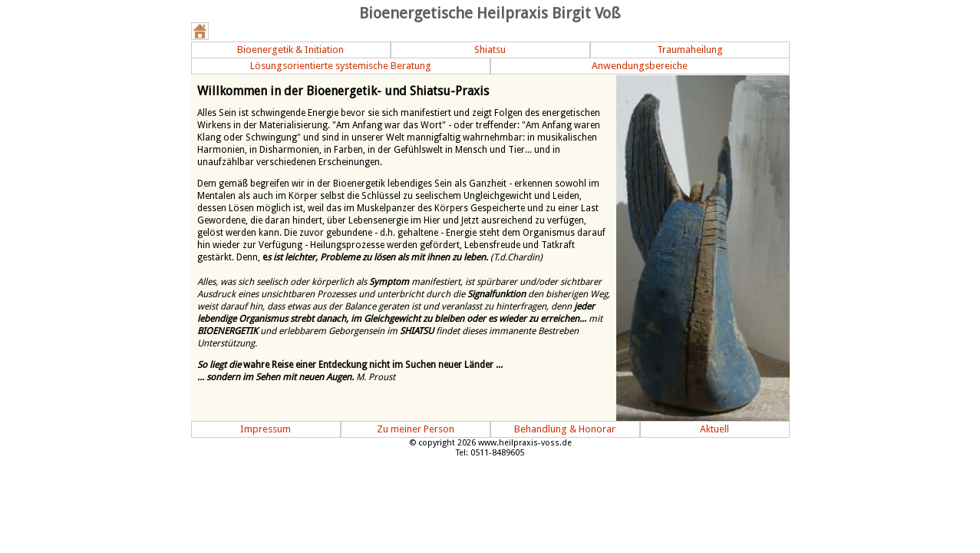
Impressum (266, 429)
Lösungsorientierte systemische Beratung (341, 66)
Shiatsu (490, 50)
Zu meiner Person (416, 429)
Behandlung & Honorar (565, 429)
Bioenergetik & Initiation (290, 50)
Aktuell (714, 429)
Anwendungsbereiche (640, 66)
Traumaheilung (690, 50)
